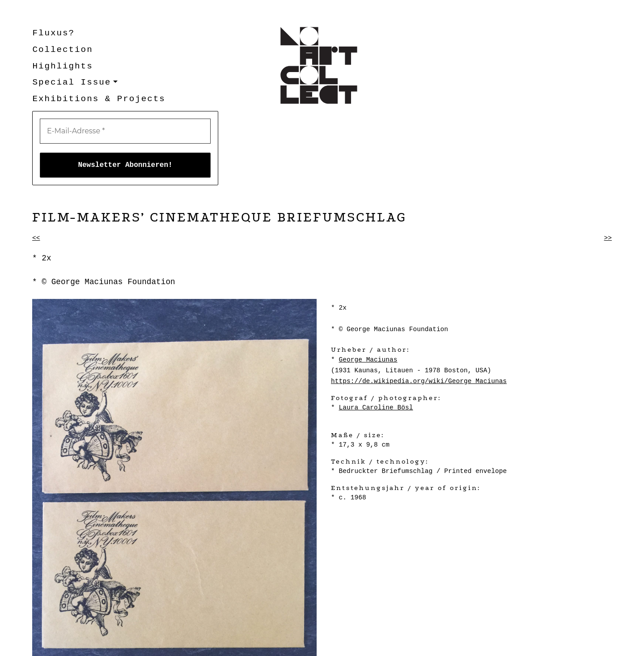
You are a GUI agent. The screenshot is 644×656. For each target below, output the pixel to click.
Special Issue (72, 82)
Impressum (82, 644)
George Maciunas (368, 285)
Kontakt (46, 644)
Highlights (62, 66)
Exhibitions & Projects (99, 99)
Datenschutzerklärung (143, 644)
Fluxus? (53, 33)
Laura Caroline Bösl (376, 333)
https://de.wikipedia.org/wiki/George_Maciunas (419, 307)
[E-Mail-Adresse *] (519, 42)
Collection (62, 50)
